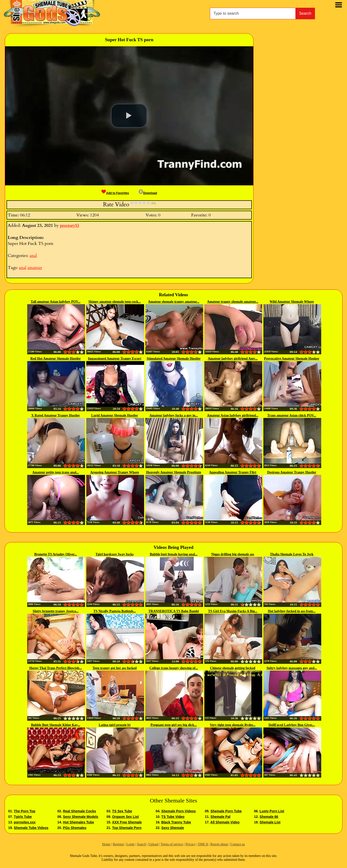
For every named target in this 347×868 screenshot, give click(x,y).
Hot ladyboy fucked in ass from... (292, 611)
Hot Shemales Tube (78, 822)
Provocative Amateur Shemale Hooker (292, 359)
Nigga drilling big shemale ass (233, 554)
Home (106, 844)
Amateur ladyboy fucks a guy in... (174, 415)
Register (118, 844)
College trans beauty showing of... (174, 668)
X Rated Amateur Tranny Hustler (56, 415)
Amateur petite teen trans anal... (56, 472)
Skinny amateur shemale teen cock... (115, 302)
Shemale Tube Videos (31, 828)
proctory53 (70, 226)
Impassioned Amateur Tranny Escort (115, 359)
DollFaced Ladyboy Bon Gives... (292, 725)
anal (33, 256)
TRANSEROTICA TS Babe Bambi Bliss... (174, 612)
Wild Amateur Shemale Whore (292, 302)
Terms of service (172, 844)
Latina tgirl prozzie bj (115, 725)
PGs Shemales (75, 828)
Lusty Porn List (272, 811)
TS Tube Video (173, 817)
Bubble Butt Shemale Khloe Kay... (55, 725)
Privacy (190, 844)
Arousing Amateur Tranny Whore (115, 472)
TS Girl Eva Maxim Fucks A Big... (233, 611)
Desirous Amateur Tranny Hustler (292, 472)
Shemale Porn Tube (226, 811)
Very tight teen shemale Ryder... (233, 725)
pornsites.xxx (25, 822)
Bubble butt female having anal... (174, 554)
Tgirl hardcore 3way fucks (114, 554)
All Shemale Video (225, 822)
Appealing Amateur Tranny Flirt (233, 472)
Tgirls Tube (23, 817)
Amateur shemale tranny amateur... (173, 302)
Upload (153, 844)
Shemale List (270, 822)
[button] (129, 116)
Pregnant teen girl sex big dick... (174, 725)
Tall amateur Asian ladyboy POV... (55, 302)
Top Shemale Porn (127, 828)
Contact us (238, 844)
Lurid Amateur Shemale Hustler (115, 415)
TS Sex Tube (122, 811)
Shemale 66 (269, 817)
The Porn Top (24, 811)
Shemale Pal (220, 817)
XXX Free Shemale (127, 822)
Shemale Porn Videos (178, 811)
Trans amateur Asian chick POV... (292, 415)
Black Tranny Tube (176, 822)
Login (130, 844)
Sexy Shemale (173, 828)
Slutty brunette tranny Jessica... (56, 611)
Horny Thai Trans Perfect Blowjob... (55, 668)
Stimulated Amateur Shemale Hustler (173, 359)
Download (148, 193)
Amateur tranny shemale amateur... (233, 302)
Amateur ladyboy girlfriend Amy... (233, 359)
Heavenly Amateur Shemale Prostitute (174, 472)
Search (305, 13)
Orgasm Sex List (125, 817)
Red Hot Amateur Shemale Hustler (56, 359)
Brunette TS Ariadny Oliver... (56, 554)
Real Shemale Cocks (79, 811)
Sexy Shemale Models (80, 817)
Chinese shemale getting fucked (233, 668)
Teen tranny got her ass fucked (115, 668)
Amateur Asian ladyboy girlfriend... (233, 415)
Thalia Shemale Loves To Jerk (292, 554)
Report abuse (219, 844)
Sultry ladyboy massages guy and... (292, 668)
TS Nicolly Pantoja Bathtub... (115, 611)
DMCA (203, 844)
